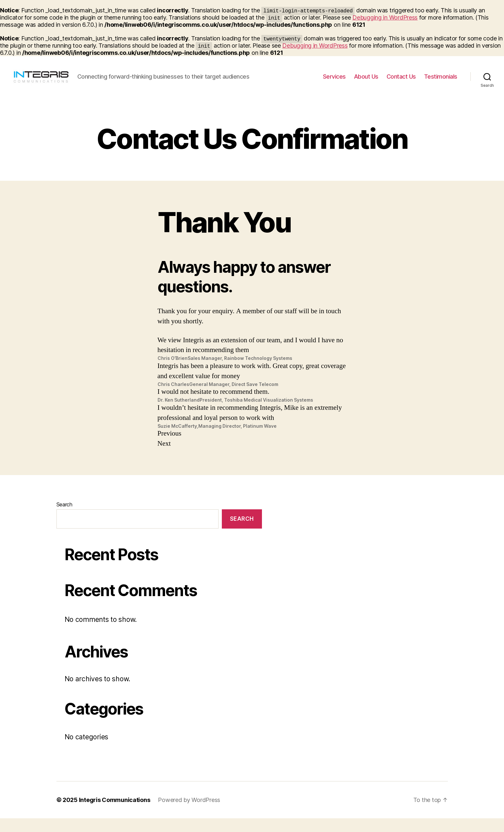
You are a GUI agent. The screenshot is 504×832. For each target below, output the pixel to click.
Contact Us (401, 83)
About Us (366, 83)
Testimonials (441, 83)
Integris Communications (115, 814)
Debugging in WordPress (385, 17)
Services (334, 83)
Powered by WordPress (189, 814)
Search (64, 518)
